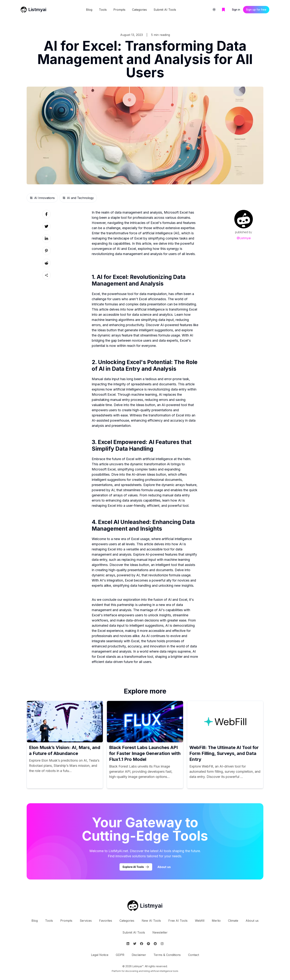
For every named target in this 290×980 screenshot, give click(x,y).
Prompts (119, 10)
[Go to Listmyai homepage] (145, 906)
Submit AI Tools (165, 10)
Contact (194, 955)
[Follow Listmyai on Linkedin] (128, 944)
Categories (139, 10)
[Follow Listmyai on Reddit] (155, 944)
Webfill (200, 921)
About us (252, 921)
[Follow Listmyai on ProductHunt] (148, 944)
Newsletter (160, 932)
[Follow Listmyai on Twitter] (135, 944)
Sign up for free (256, 10)
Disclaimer (139, 955)
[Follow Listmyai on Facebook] (142, 944)
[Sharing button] (46, 275)
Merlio (216, 921)
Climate (233, 921)
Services (86, 921)
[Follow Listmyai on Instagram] (162, 944)
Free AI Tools (178, 921)
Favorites (106, 921)
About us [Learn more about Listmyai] (164, 867)
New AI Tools (151, 921)
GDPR (120, 955)
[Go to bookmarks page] (223, 10)
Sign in (236, 10)
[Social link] (46, 214)
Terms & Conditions (167, 955)
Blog (89, 10)
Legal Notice (100, 955)
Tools (103, 10)
